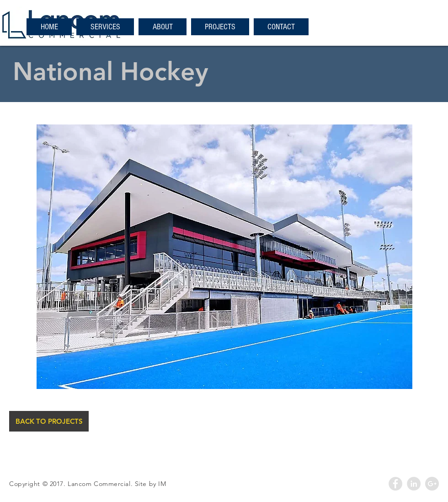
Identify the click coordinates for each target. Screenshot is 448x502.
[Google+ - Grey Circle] (432, 484)
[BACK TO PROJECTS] (49, 421)
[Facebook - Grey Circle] (395, 484)
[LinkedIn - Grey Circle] (414, 484)
